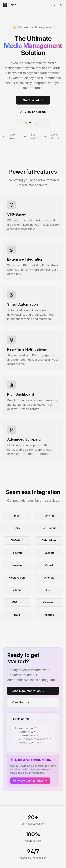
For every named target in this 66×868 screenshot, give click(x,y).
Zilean (17, 590)
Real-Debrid (49, 528)
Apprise (49, 615)
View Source (20, 702)
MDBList (17, 602)
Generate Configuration (30, 781)
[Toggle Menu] (61, 5)
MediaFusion (17, 578)
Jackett (49, 553)
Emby (17, 528)
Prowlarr (17, 565)
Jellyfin (49, 516)
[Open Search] (55, 5)
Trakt (17, 615)
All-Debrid (17, 540)
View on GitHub (33, 112)
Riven (10, 5)
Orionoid (49, 578)
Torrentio (17, 553)
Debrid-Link (49, 540)
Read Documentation (28, 691)
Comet (49, 565)
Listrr (49, 590)
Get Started (33, 100)
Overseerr (49, 602)
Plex (17, 516)
